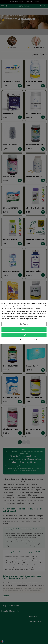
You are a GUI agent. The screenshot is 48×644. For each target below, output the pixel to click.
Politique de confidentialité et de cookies (33, 340)
